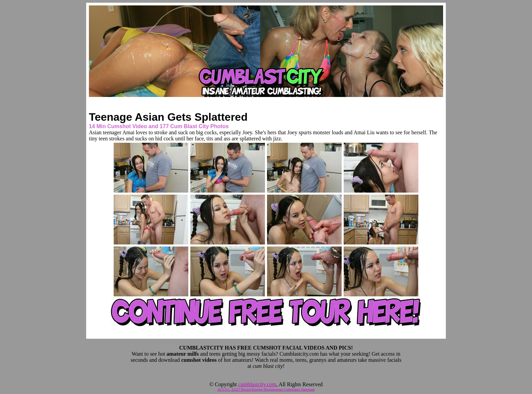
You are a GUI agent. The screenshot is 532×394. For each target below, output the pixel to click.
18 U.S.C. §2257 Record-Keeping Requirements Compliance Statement (266, 389)
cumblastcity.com (257, 384)
